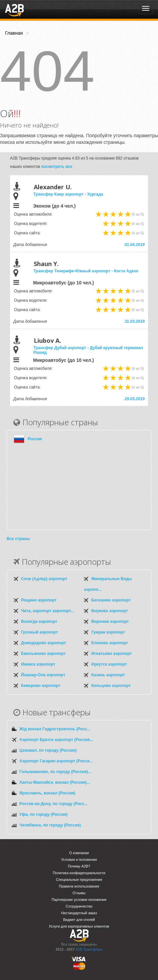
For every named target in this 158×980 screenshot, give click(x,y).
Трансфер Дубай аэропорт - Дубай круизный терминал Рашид (88, 350)
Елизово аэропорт (110, 643)
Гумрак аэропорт (108, 632)
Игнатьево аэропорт (112, 654)
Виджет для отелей (79, 920)
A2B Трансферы (89, 949)
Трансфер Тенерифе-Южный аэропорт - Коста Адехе (86, 271)
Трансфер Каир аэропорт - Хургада (68, 194)
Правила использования (79, 886)
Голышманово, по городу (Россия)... (55, 772)
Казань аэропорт (108, 675)
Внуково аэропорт (110, 611)
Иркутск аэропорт (109, 664)
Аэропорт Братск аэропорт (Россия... (56, 740)
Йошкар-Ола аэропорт (43, 675)
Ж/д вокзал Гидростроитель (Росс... (55, 729)
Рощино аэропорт (39, 600)
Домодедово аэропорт (43, 643)
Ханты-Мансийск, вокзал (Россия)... (55, 782)
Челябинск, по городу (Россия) (50, 825)
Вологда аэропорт (39, 622)
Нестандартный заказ (79, 913)
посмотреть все (57, 167)
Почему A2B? (79, 866)
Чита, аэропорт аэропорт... (47, 611)
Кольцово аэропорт (111, 686)
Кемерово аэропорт (41, 686)
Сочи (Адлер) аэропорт (44, 579)
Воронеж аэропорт (110, 622)
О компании (79, 853)
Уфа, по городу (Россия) (43, 814)
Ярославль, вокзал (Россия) (47, 793)
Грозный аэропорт (40, 632)
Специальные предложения (79, 880)
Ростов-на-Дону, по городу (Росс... (53, 804)
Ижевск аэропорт (38, 664)
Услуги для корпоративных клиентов (79, 926)
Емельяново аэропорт (43, 654)
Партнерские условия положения (79, 900)
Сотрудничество (79, 906)
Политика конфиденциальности (79, 873)
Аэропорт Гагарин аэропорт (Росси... (56, 761)
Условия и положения (79, 860)
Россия (35, 439)
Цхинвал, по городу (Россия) (48, 750)
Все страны (18, 539)
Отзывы (79, 893)
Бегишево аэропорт (111, 600)
